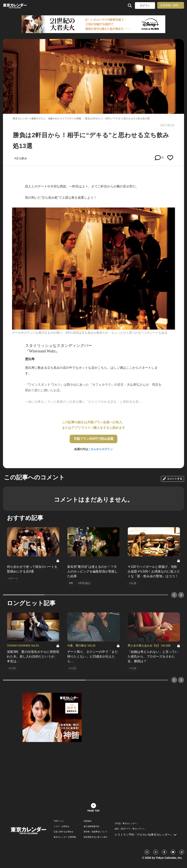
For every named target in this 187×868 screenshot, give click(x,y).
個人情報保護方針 (92, 826)
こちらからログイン (100, 449)
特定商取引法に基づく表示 (95, 837)
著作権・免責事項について (95, 832)
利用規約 (88, 821)
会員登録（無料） (171, 5)
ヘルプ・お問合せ (62, 826)
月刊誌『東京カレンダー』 (127, 824)
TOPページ (59, 821)
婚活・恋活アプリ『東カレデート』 (131, 829)
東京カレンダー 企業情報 (65, 837)
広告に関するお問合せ (64, 832)
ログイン (145, 5)
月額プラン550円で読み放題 (94, 439)
